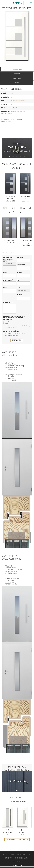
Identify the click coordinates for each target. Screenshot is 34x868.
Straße (20, 272)
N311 (12, 104)
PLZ (19, 280)
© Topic (5, 855)
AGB (30, 855)
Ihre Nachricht (9, 303)
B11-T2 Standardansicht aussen (7, 832)
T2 (11, 97)
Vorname (20, 257)
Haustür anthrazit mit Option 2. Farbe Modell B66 (11, 199)
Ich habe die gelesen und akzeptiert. (14, 334)
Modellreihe (17, 74)
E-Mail (6, 272)
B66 (12, 93)
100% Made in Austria (22, 858)
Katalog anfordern (17, 78)
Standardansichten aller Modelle (17, 840)
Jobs (17, 131)
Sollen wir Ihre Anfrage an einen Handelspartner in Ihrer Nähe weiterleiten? (14, 318)
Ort (5, 288)
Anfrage (17, 83)
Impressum (9, 858)
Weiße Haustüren (6, 122)
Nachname (21, 265)
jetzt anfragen (17, 340)
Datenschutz (21, 855)
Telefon (20, 295)
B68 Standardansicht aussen (22, 832)
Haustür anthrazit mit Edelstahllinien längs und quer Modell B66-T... (25, 201)
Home (13, 855)
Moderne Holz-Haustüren (18, 101)
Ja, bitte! (7, 322)
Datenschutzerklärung (12, 331)
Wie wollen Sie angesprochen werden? (8, 259)
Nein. (6, 324)
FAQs (17, 134)
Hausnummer (8, 280)
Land (19, 288)
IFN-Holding (17, 861)
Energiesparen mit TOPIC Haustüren (11, 119)
